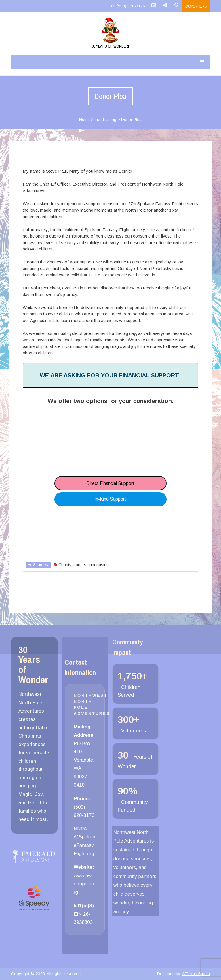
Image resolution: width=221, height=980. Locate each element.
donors (80, 565)
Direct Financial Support (110, 483)
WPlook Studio (196, 974)
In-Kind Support (110, 499)
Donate (196, 6)
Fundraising (105, 120)
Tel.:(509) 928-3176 (127, 6)
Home (84, 120)
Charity (65, 565)
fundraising (99, 565)
